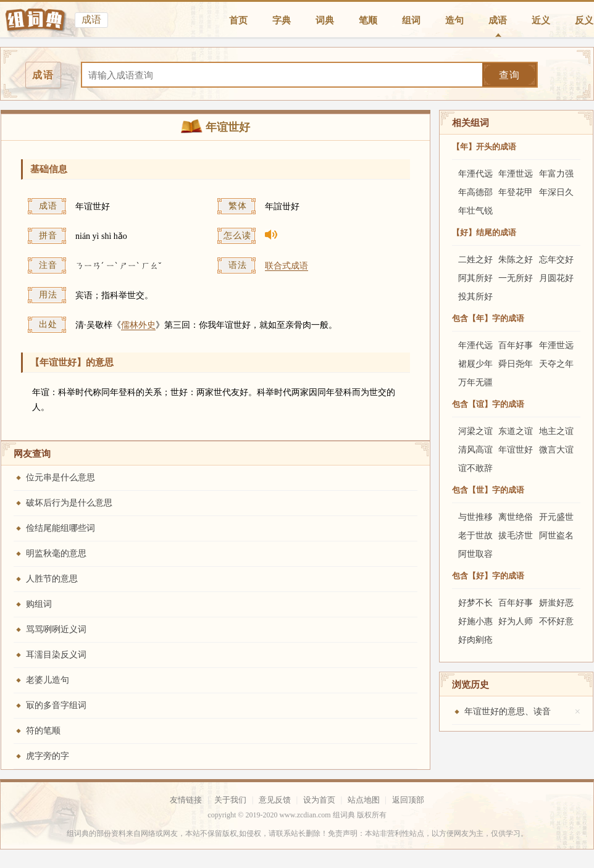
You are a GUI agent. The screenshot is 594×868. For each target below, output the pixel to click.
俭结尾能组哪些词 (61, 528)
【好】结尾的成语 (484, 232)
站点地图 (364, 800)
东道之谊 (516, 431)
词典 (325, 20)
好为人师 (516, 621)
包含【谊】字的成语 (488, 404)
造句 (454, 20)
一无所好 (516, 278)
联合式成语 (287, 266)
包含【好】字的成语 (488, 576)
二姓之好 (475, 260)
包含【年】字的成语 (488, 318)
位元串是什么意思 (61, 478)
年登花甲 (516, 192)
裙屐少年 (475, 364)
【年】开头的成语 (484, 147)
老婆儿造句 (48, 680)
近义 (541, 20)
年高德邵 (475, 192)
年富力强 (556, 174)
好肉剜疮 (475, 640)
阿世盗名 (556, 536)
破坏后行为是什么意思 (69, 503)
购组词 (39, 604)
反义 (584, 20)
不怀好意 (556, 621)
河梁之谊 (475, 431)
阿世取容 (475, 554)
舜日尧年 (516, 364)
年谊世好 (516, 450)
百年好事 (516, 345)
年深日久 (556, 192)
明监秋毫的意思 (56, 553)
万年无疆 (475, 382)
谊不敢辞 (475, 468)
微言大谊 (556, 450)
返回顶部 (408, 800)
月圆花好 (556, 278)
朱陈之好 (516, 260)
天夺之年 (556, 364)
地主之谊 (556, 431)
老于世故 (475, 536)
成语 (498, 20)
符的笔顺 (43, 731)
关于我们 (230, 800)
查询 (509, 75)
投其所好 (475, 297)
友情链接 (186, 800)
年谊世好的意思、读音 (508, 712)
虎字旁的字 (48, 756)
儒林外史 (138, 325)
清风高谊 (475, 450)
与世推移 (475, 517)
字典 (282, 20)
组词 (411, 20)
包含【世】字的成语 (488, 490)
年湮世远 (516, 174)
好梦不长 (475, 603)
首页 (238, 20)
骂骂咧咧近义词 (56, 629)
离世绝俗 (516, 517)
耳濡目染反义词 (56, 655)
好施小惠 (475, 621)
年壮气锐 (475, 211)
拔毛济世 (516, 536)
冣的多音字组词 (56, 705)
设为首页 (319, 800)
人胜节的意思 (52, 579)
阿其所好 (475, 278)
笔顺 (368, 20)
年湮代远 (475, 174)
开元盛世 (556, 517)
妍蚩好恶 (556, 603)
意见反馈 (275, 800)
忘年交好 (556, 260)
